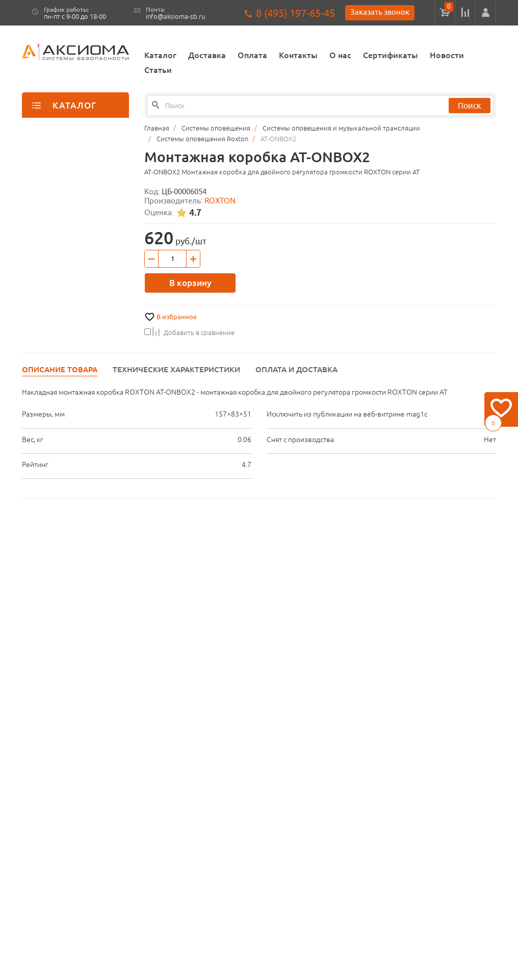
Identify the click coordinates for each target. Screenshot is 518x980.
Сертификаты (391, 55)
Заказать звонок (380, 12)
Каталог (160, 55)
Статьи (158, 70)
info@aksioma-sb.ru (175, 17)
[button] (486, 13)
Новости (447, 55)
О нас (340, 55)
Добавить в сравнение (189, 332)
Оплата (252, 55)
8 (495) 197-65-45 (295, 13)
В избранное (177, 317)
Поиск (470, 106)
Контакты (298, 55)
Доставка (207, 55)
